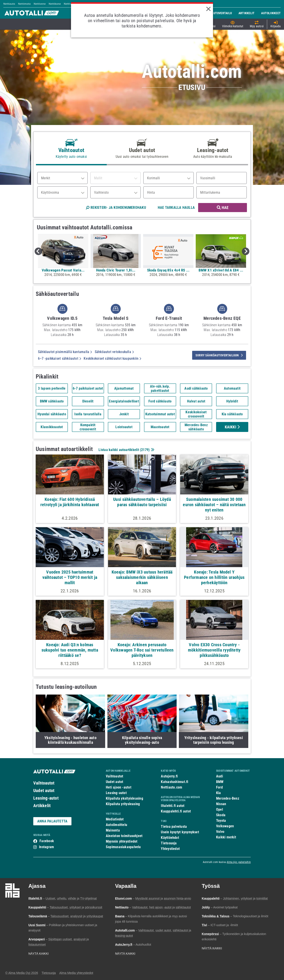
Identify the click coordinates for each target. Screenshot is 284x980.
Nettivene (40, 4)
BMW (220, 782)
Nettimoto (24, 4)
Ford (219, 787)
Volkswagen (225, 826)
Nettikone (55, 4)
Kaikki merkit (226, 837)
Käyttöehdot (170, 838)
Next (246, 251)
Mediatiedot (115, 819)
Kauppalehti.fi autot (176, 811)
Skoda (221, 815)
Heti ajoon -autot (119, 787)
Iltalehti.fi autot (173, 806)
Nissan (221, 804)
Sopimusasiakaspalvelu (123, 847)
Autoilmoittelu (116, 825)
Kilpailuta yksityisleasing (124, 798)
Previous (38, 251)
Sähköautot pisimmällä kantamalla (65, 352)
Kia (219, 793)
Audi (220, 776)
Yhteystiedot (170, 849)
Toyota (221, 821)
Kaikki (232, 427)
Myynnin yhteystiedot (122, 841)
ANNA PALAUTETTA (52, 821)
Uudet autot (44, 791)
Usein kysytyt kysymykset (180, 832)
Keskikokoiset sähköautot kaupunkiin (112, 358)
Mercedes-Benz (228, 798)
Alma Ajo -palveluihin (239, 862)
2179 (145, 450)
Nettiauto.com (172, 787)
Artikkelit (42, 806)
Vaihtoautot (44, 783)
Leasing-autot (46, 798)
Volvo (220, 832)
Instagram (46, 847)
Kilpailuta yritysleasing (123, 804)
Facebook (47, 841)
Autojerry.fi (169, 776)
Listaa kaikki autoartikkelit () (126, 450)
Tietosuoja (169, 843)
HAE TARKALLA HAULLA (176, 208)
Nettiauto (9, 4)
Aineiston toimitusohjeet (124, 836)
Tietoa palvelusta (174, 827)
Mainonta (113, 830)
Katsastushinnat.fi (175, 782)
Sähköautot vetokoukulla (114, 352)
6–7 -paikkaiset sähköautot (59, 358)
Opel (220, 809)
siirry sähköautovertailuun (219, 355)
